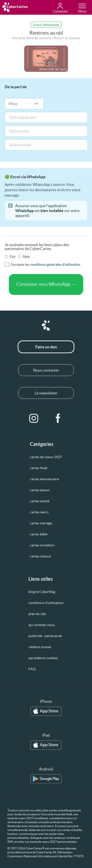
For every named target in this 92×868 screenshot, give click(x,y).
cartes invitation (42, 545)
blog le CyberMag (42, 592)
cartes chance (40, 556)
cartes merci (39, 512)
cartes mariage (41, 523)
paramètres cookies (43, 658)
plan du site (37, 614)
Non (26, 257)
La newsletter (46, 393)
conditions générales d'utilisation (55, 264)
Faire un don (46, 347)
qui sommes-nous (42, 625)
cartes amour (40, 490)
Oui (13, 257)
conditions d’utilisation (46, 603)
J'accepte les (45, 264)
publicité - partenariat (45, 636)
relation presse (40, 647)
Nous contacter (46, 370)
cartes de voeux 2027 (46, 457)
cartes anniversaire (44, 479)
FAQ (32, 669)
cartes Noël (39, 468)
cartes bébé (39, 534)
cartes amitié (40, 501)
